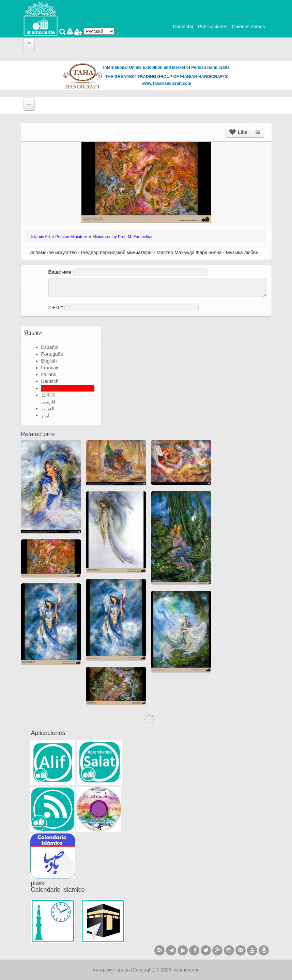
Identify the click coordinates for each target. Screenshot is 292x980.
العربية (48, 409)
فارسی (48, 402)
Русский (50, 388)
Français (50, 368)
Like (245, 132)
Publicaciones (213, 27)
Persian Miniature (71, 237)
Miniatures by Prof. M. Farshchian (123, 237)
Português (52, 354)
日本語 (48, 395)
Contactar (183, 27)
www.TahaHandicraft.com (166, 83)
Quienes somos (248, 27)
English (49, 361)
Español (50, 347)
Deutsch (50, 381)
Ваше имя (60, 272)
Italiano (49, 374)
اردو (45, 415)
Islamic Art (41, 237)
